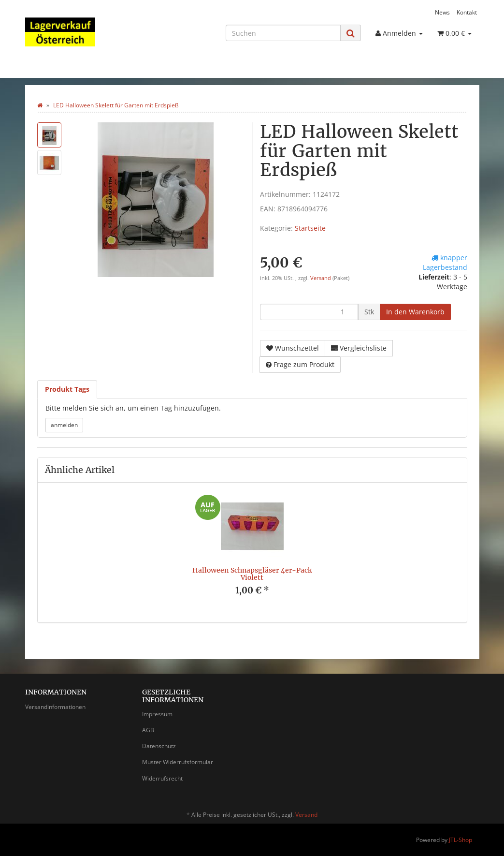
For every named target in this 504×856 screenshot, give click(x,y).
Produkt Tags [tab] (67, 389)
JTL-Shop (461, 840)
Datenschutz (159, 746)
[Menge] (309, 312)
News (442, 12)
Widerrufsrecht (162, 778)
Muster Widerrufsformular (178, 762)
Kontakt (467, 12)
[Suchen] (283, 33)
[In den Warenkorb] (415, 312)
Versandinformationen (55, 707)
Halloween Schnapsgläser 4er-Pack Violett (252, 574)
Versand (321, 278)
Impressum (157, 714)
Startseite (310, 228)
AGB (148, 730)
